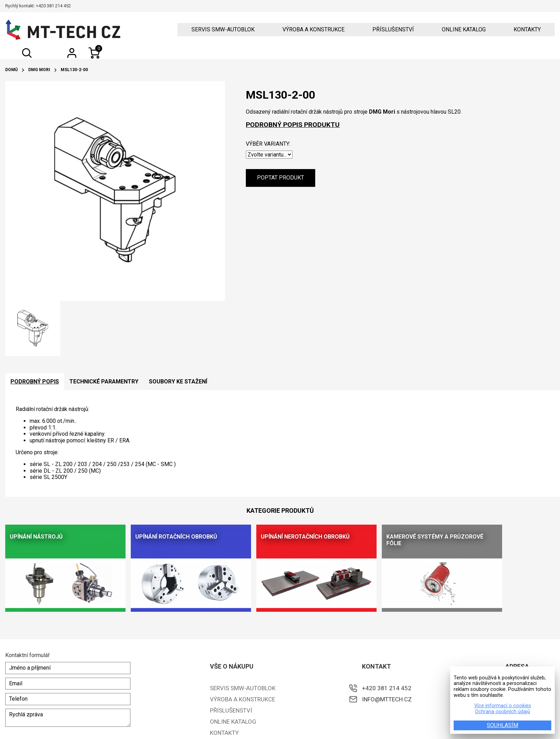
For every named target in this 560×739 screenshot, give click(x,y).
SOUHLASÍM (502, 725)
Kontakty (527, 30)
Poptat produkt (281, 178)
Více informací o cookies (503, 706)
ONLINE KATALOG (464, 30)
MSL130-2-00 (74, 70)
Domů (12, 70)
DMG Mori (39, 70)
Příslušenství (393, 30)
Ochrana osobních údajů (502, 712)
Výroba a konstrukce (313, 30)
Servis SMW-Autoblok (223, 30)
